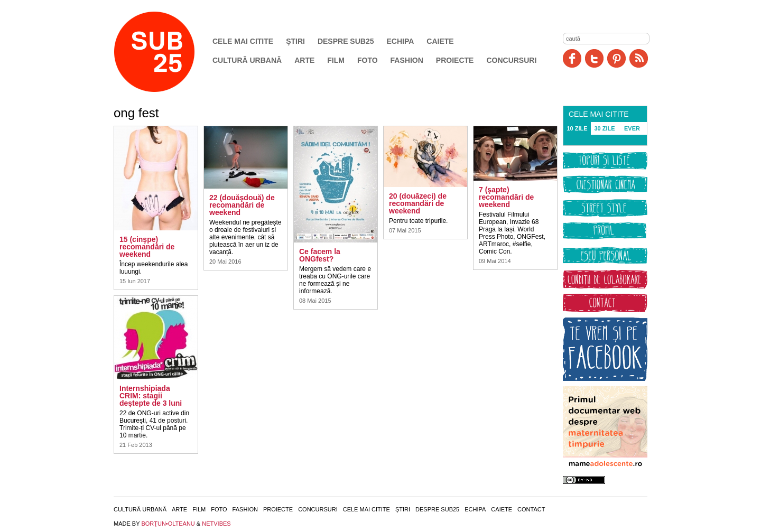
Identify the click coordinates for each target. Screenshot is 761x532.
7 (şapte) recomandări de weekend (506, 197)
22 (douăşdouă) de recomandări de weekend (242, 205)
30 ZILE (604, 128)
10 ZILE (577, 128)
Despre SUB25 (346, 41)
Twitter (594, 58)
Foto (368, 60)
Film (336, 60)
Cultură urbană (247, 60)
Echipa (401, 41)
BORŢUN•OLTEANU (168, 524)
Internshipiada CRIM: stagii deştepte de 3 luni (151, 396)
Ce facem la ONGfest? (320, 255)
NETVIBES (216, 524)
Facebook (572, 58)
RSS (639, 58)
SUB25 (166, 52)
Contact (531, 509)
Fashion (407, 60)
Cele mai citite (243, 41)
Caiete (440, 41)
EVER (632, 128)
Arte (304, 60)
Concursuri (511, 60)
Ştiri (295, 41)
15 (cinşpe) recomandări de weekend (147, 247)
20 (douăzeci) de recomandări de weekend (418, 203)
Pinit (616, 58)
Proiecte (455, 60)
